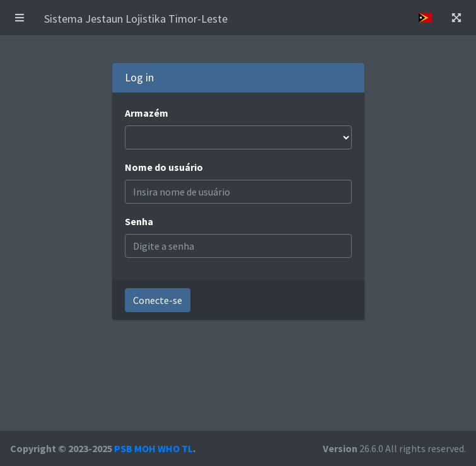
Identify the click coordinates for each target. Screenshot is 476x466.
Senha (139, 221)
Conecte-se (158, 300)
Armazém (147, 113)
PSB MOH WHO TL (154, 448)
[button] (20, 18)
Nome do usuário (164, 167)
